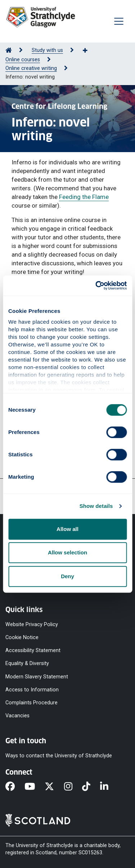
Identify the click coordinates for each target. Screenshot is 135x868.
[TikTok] (91, 787)
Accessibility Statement (33, 650)
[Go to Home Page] (9, 50)
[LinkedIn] (109, 787)
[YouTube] (35, 787)
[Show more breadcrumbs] (89, 51)
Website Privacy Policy (32, 625)
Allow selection (67, 552)
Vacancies (17, 716)
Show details (96, 506)
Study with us (47, 50)
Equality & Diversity (27, 663)
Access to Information (32, 689)
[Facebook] (15, 787)
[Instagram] (73, 787)
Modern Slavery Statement (37, 676)
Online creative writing (31, 68)
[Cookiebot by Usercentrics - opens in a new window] (96, 285)
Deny (67, 576)
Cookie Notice (22, 637)
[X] (54, 787)
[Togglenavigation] (119, 21)
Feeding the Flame (84, 197)
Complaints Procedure (31, 702)
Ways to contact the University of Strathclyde (59, 756)
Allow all (67, 529)
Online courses (23, 60)
